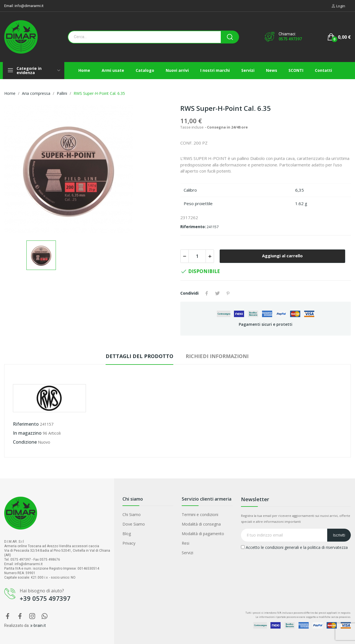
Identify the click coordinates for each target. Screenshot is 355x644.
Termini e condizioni (200, 514)
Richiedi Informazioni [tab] (217, 356)
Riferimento (26, 424)
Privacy (129, 543)
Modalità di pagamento (203, 534)
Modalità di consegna (201, 524)
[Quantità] (197, 256)
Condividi (207, 293)
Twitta (217, 293)
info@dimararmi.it (29, 6)
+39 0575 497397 (45, 598)
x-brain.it (38, 625)
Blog (127, 534)
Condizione (25, 442)
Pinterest (228, 293)
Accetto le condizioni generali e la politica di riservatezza (294, 547)
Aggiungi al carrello (282, 256)
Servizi (187, 553)
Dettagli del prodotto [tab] (139, 356)
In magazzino (27, 433)
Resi (186, 543)
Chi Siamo (132, 514)
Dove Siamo (134, 524)
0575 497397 (290, 39)
